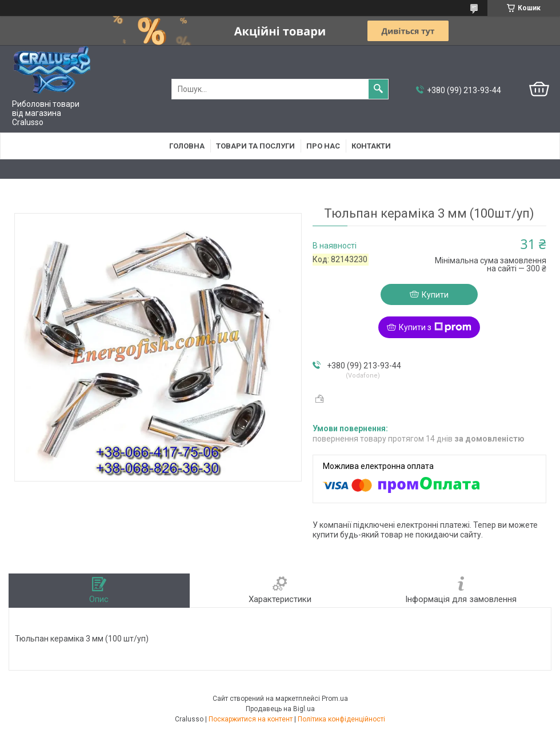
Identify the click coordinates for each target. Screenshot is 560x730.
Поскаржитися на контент (251, 719)
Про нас (323, 146)
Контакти (371, 146)
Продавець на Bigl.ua (280, 709)
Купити (435, 295)
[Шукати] (378, 89)
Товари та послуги (255, 146)
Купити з (435, 327)
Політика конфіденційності (341, 719)
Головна (187, 146)
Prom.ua (335, 699)
